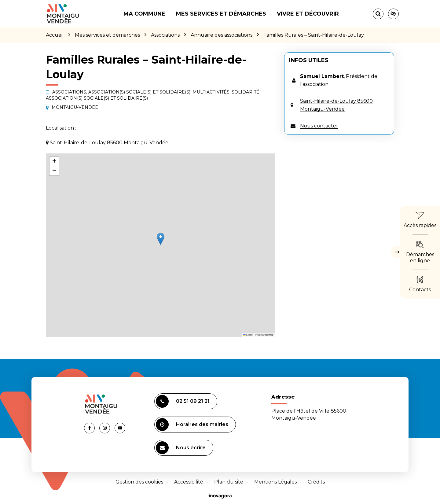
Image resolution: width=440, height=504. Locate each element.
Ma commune (144, 14)
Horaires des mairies (192, 425)
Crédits (316, 482)
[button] (161, 239)
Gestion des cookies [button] (139, 482)
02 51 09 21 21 (183, 401)
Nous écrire (181, 448)
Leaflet (248, 335)
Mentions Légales (275, 482)
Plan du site (229, 482)
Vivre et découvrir (308, 14)
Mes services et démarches (221, 14)
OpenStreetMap (265, 335)
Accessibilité (189, 482)
